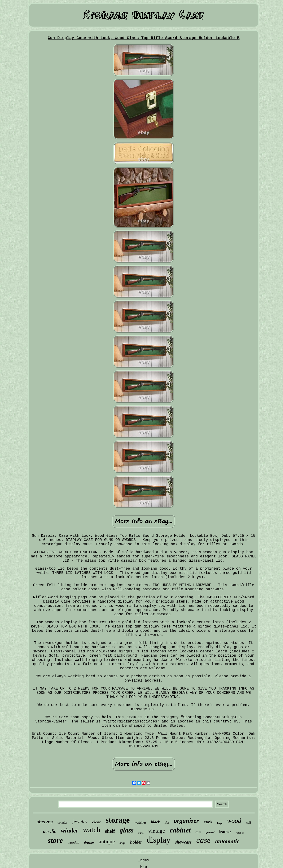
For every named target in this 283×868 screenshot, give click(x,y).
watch (92, 830)
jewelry (80, 821)
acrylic (50, 831)
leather (225, 832)
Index (144, 860)
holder (136, 842)
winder (70, 831)
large (220, 823)
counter (63, 823)
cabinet (180, 830)
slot (167, 823)
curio (141, 833)
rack (208, 822)
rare (198, 832)
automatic (227, 841)
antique (107, 842)
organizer (186, 821)
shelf (110, 831)
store (55, 840)
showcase (183, 842)
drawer (89, 843)
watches (140, 822)
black (156, 822)
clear (96, 822)
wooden (73, 842)
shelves (45, 822)
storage (118, 820)
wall (248, 823)
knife (122, 843)
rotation (240, 833)
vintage (157, 831)
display (159, 840)
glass (127, 830)
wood (234, 821)
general (210, 832)
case (203, 840)
